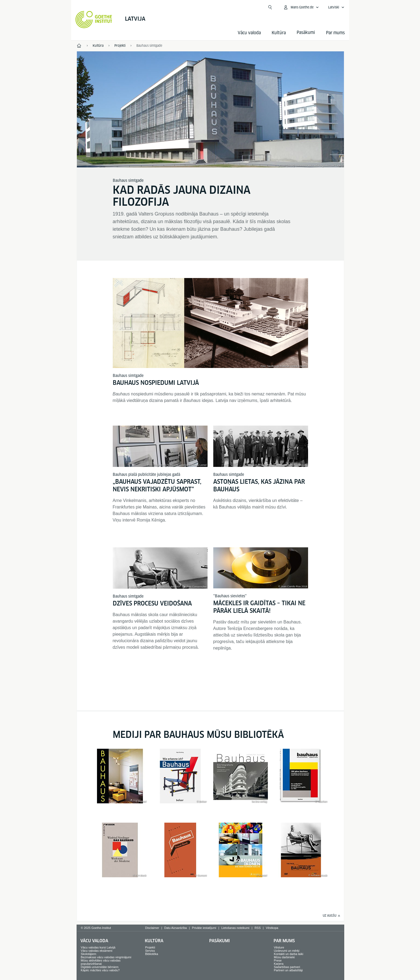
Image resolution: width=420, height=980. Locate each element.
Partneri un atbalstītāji (288, 970)
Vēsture (279, 947)
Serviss (150, 951)
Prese (278, 960)
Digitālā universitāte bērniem (100, 967)
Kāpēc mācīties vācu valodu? (100, 970)
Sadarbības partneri (287, 967)
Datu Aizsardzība (176, 928)
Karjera (279, 964)
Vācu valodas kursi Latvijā (98, 947)
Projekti (150, 947)
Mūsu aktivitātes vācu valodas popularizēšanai (101, 962)
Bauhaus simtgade (149, 46)
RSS (258, 928)
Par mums (335, 33)
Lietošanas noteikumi (235, 928)
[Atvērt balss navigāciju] (336, 7)
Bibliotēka (152, 954)
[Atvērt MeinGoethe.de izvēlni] (301, 7)
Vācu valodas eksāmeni (96, 951)
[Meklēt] (270, 7)
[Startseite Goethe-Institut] (94, 20)
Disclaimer (152, 928)
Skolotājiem (88, 954)
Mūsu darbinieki (284, 957)
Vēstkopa (272, 928)
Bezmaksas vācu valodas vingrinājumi (106, 957)
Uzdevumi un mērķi (287, 951)
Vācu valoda (249, 33)
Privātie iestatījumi (204, 928)
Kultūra (279, 33)
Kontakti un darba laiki (289, 954)
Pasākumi (220, 941)
